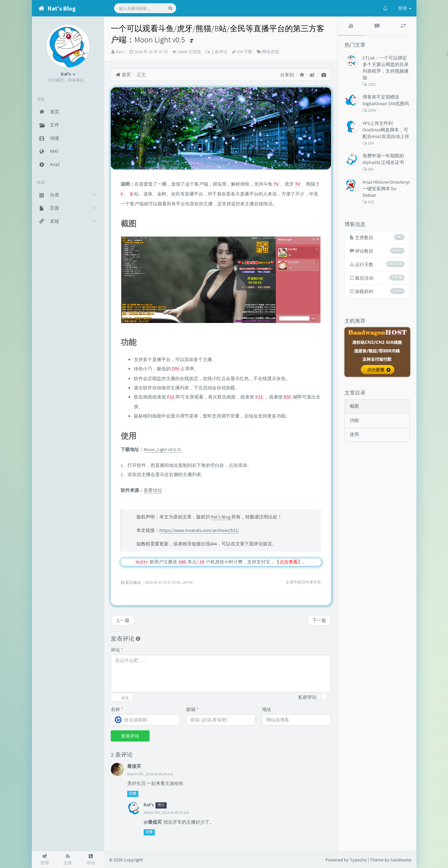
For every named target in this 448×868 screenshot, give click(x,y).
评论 (117, 650)
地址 (267, 709)
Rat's (120, 52)
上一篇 (123, 620)
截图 (354, 406)
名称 (117, 709)
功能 (354, 420)
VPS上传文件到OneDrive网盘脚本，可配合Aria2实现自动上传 (386, 130)
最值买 (134, 766)
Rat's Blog (221, 517)
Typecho (358, 860)
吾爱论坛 (153, 490)
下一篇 (319, 620)
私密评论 (307, 697)
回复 (133, 794)
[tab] (351, 26)
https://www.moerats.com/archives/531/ (199, 530)
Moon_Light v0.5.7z (162, 449)
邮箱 (192, 709)
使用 (354, 434)
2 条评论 (219, 52)
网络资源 (271, 52)
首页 (123, 75)
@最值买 (153, 822)
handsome (401, 860)
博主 (161, 805)
